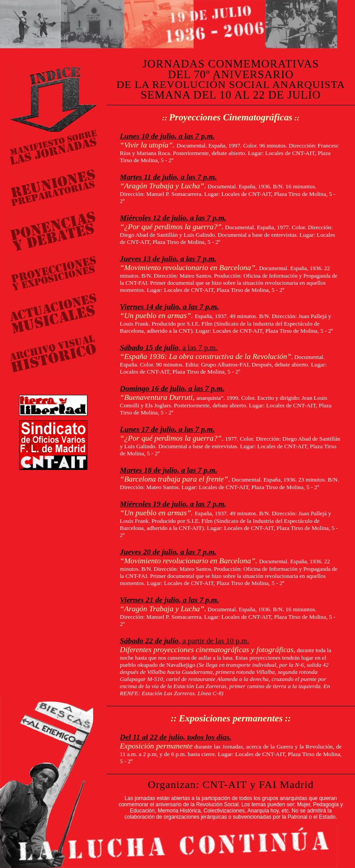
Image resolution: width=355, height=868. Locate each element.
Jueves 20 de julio (148, 552)
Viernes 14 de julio (149, 307)
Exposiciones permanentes (231, 718)
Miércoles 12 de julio (153, 218)
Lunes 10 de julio (147, 136)
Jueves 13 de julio (148, 259)
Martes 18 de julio (149, 470)
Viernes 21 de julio (149, 600)
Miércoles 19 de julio (153, 504)
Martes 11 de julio (148, 177)
